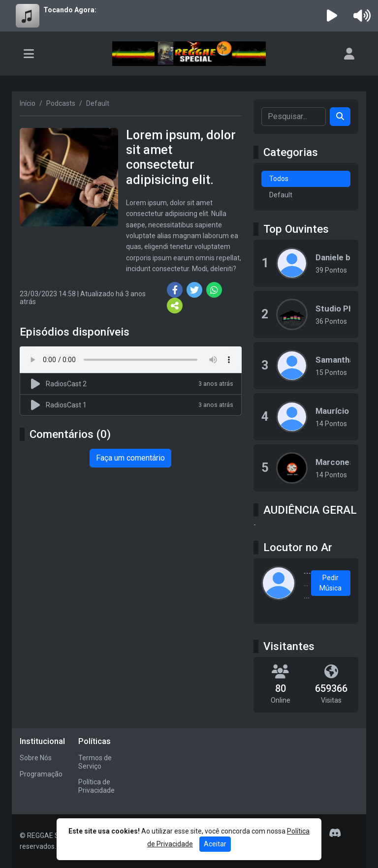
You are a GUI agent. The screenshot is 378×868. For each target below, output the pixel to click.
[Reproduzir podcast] (37, 384)
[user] (349, 54)
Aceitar (215, 844)
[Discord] (335, 833)
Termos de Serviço (95, 762)
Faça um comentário (130, 458)
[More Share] (175, 306)
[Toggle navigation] (29, 54)
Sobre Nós (36, 758)
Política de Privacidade (96, 786)
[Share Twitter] (194, 290)
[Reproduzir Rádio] (332, 16)
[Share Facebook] (175, 290)
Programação (41, 774)
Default (281, 195)
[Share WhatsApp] (214, 290)
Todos (279, 179)
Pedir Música (331, 583)
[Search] (340, 117)
